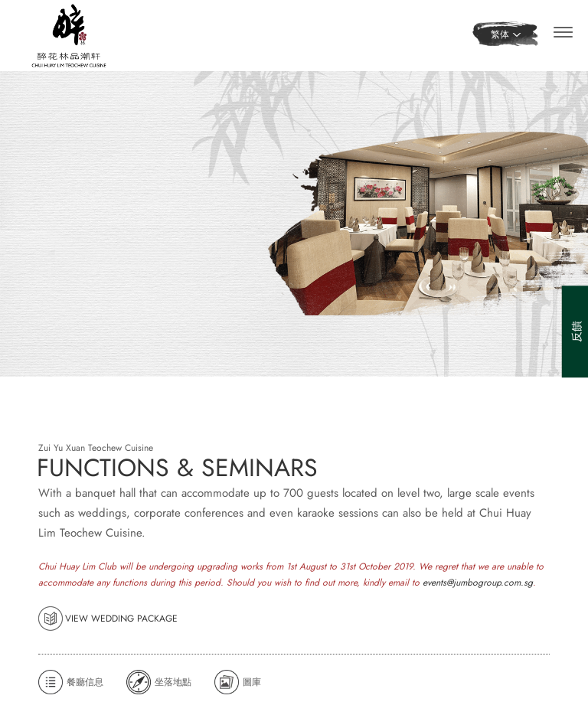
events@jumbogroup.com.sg (478, 612)
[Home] (69, 34)
